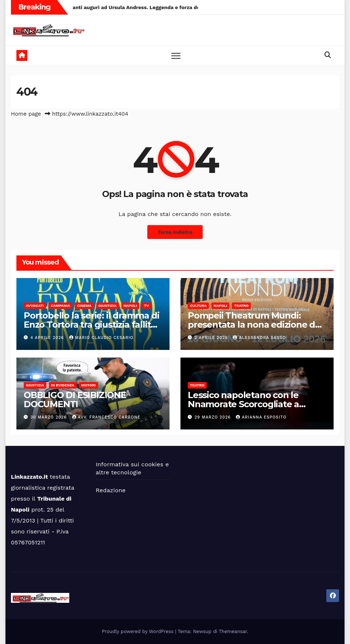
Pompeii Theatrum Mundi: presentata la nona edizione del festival (255, 325)
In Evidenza (63, 385)
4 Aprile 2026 (48, 338)
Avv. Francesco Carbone (106, 417)
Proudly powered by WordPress (139, 631)
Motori (89, 385)
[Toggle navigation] (176, 55)
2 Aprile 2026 (212, 338)
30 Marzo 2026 (50, 417)
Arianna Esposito (261, 417)
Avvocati (35, 306)
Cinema (84, 306)
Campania (60, 306)
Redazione (111, 490)
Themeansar (233, 631)
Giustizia (108, 306)
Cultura (198, 306)
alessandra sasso (259, 338)
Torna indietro (175, 232)
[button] (328, 55)
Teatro (241, 306)
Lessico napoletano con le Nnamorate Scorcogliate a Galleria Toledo (243, 404)
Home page (26, 114)
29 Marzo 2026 (214, 417)
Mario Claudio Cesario (101, 338)
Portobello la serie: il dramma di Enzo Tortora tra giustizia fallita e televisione (91, 325)
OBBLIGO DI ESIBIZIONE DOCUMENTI (75, 400)
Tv (146, 306)
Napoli (130, 306)
